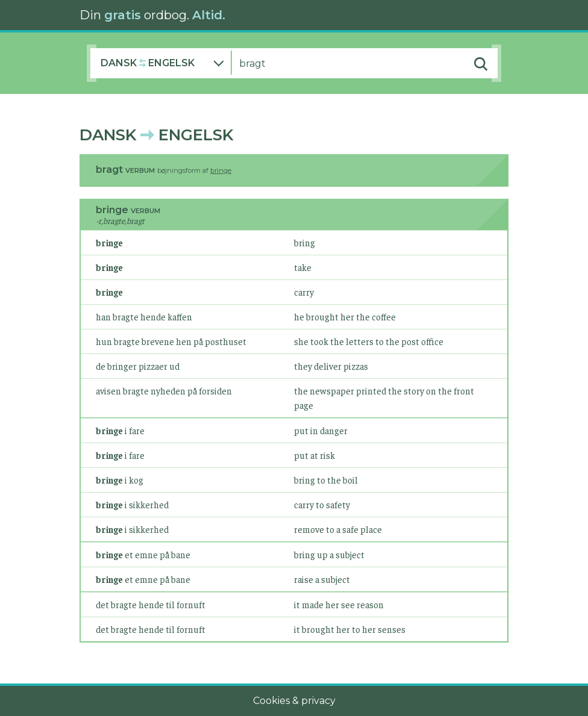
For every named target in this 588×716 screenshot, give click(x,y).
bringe (221, 170)
